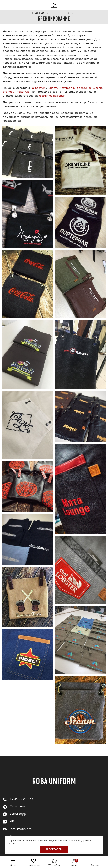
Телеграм (17, 807)
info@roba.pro (21, 829)
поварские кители (89, 88)
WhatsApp (18, 814)
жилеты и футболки (62, 88)
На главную (54, 5)
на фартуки (38, 88)
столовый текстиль (16, 92)
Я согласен (54, 849)
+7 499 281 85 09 (23, 799)
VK (12, 822)
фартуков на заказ (52, 96)
